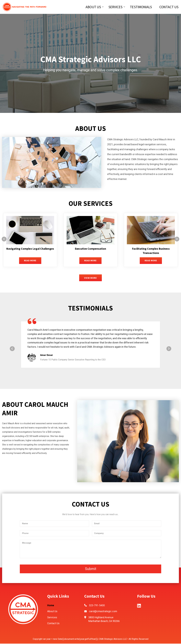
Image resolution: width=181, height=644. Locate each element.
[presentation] (5, 239)
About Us (93, 7)
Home (51, 606)
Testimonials (141, 7)
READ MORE (30, 261)
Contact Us (169, 7)
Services (116, 7)
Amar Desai (47, 355)
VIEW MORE (90, 278)
